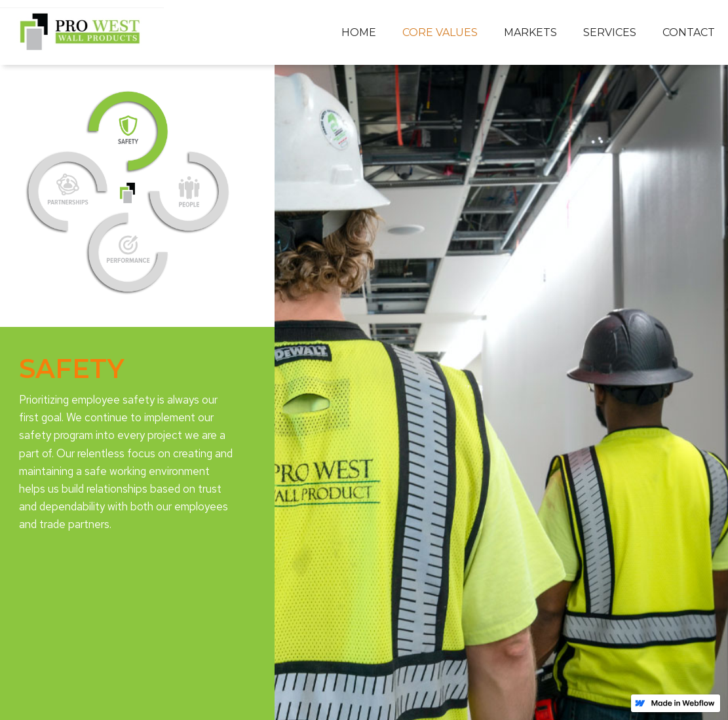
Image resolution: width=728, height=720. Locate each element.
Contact (689, 32)
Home (359, 32)
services (610, 32)
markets (530, 32)
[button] (440, 33)
